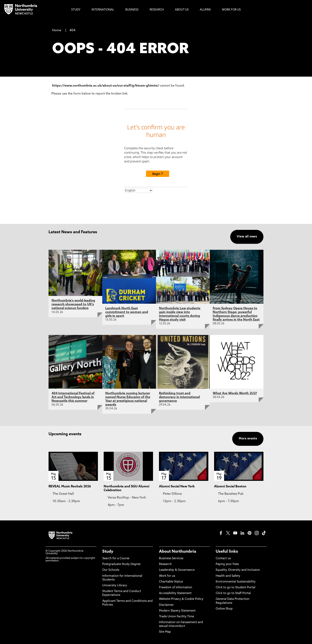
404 (72, 30)
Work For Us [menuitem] (231, 10)
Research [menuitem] (157, 10)
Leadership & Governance (177, 570)
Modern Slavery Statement (177, 611)
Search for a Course (116, 559)
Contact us (223, 559)
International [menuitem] (103, 10)
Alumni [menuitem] (205, 10)
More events (248, 439)
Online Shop (224, 609)
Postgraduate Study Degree (121, 564)
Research (165, 564)
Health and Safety (228, 576)
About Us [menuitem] (182, 10)
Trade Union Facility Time (176, 617)
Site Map (165, 632)
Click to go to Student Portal (235, 588)
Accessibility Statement (175, 593)
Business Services (171, 559)
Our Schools (111, 570)
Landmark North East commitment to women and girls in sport (127, 312)
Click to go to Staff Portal (233, 593)
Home (57, 30)
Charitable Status (171, 582)
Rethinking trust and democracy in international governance (179, 397)
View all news (247, 237)
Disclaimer (166, 605)
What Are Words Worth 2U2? (235, 393)
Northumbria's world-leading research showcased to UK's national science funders (73, 304)
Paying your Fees (227, 564)
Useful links (227, 552)
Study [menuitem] (76, 10)
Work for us (167, 576)
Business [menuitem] (132, 10)
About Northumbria (178, 552)
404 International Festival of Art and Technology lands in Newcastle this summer (73, 397)
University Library (115, 586)
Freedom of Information (176, 588)
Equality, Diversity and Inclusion (238, 570)
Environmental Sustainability (236, 582)
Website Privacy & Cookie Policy (181, 599)
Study (108, 552)
